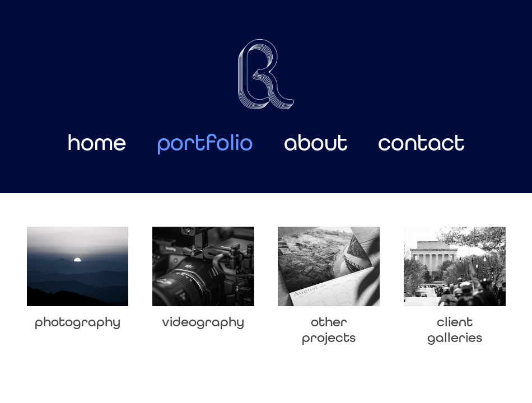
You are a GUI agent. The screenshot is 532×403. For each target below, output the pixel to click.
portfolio (205, 142)
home (97, 142)
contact (421, 142)
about (316, 142)
